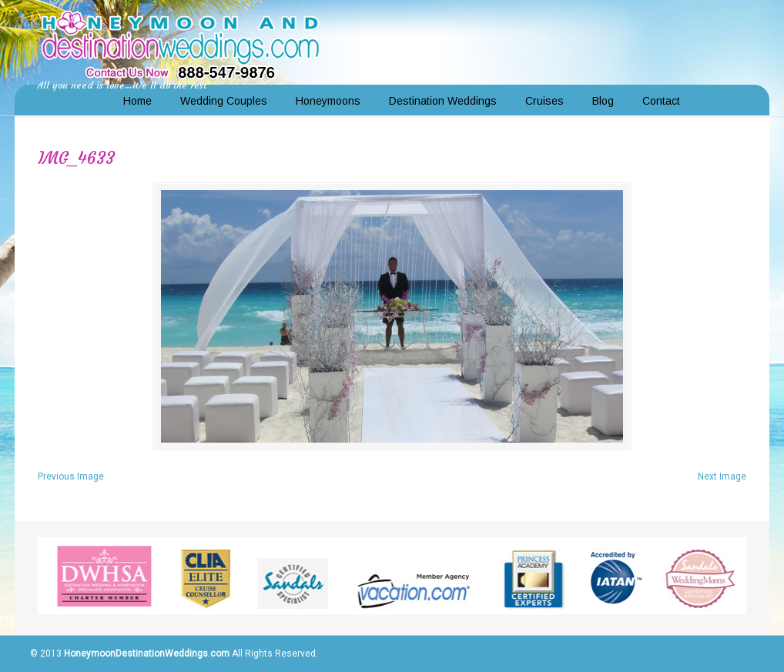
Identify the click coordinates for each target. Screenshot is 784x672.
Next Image (722, 476)
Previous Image (71, 476)
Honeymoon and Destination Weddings (180, 43)
